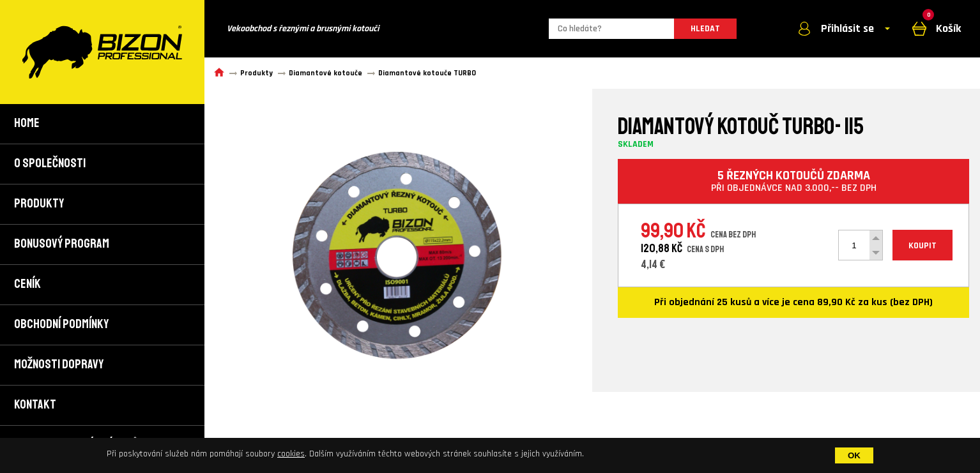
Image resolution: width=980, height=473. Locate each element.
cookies (291, 454)
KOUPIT (923, 246)
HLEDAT (705, 29)
